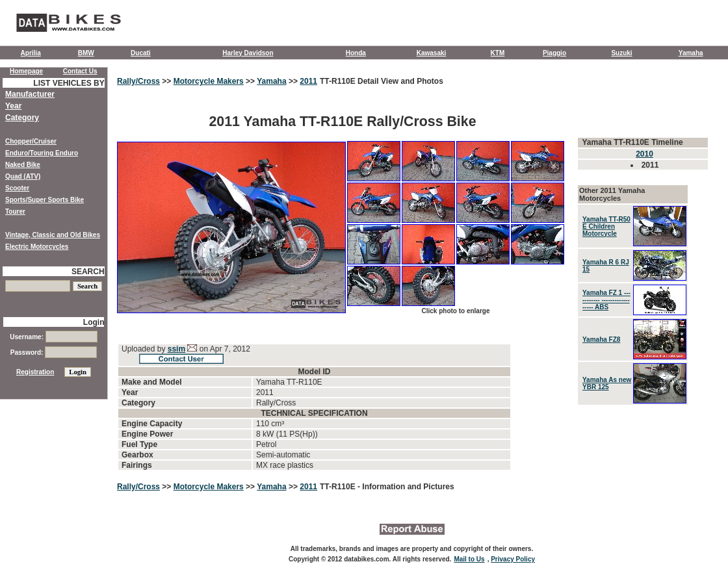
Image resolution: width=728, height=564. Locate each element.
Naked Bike (23, 165)
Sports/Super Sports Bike (45, 200)
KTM (498, 53)
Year (13, 106)
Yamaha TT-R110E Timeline (632, 142)
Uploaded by (145, 349)
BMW (86, 53)
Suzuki (621, 53)
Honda (356, 53)
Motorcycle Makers (209, 81)
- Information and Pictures (406, 487)
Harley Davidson (248, 53)
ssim (176, 349)
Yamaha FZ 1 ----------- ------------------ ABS (606, 300)
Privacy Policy (513, 559)
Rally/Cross (138, 81)
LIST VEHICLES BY (69, 83)
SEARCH (88, 272)
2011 (308, 81)
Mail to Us (469, 559)
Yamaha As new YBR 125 (607, 383)
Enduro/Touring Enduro (42, 153)
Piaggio (554, 53)
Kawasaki (432, 53)
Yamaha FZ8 (601, 340)
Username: (53, 337)
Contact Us (80, 71)
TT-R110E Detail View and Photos (382, 81)
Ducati (141, 53)
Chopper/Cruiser (31, 141)
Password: (54, 352)
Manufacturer (30, 94)
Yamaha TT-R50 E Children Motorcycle (606, 226)
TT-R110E (339, 487)
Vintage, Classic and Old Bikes (53, 235)
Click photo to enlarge (455, 311)
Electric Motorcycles (37, 247)
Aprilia (31, 53)
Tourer (15, 211)
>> (167, 81)
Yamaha (691, 53)
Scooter (17, 188)
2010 (644, 154)
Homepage (26, 71)
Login (94, 322)
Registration (35, 372)
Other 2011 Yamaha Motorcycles (612, 194)
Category (22, 118)
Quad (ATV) (23, 176)
